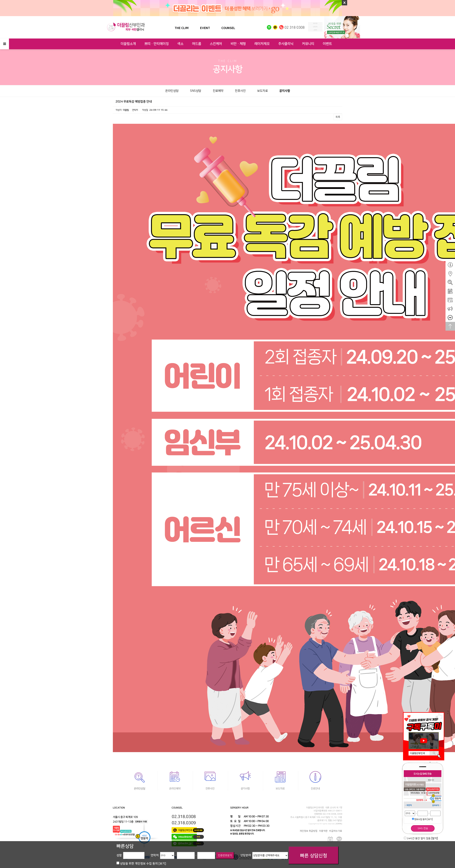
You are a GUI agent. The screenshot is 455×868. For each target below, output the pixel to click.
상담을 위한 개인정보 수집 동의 (143, 864)
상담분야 (246, 855)
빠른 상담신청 (314, 856)
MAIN (315, 23)
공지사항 (285, 91)
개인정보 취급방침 (309, 831)
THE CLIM (182, 28)
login (315, 27)
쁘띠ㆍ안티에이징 (157, 44)
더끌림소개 (128, 44)
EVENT (205, 28)
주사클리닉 (286, 44)
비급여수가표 (336, 831)
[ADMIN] (339, 824)
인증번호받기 (225, 855)
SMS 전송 (423, 828)
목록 (338, 117)
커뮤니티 (308, 44)
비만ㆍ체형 (238, 44)
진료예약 (218, 91)
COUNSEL (228, 28)
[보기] (430, 819)
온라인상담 (172, 91)
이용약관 (323, 831)
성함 (119, 855)
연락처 (155, 855)
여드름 (197, 44)
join (315, 30)
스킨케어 (216, 44)
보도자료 (262, 91)
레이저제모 (262, 44)
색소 (180, 44)
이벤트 (327, 44)
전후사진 (240, 91)
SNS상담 (196, 91)
